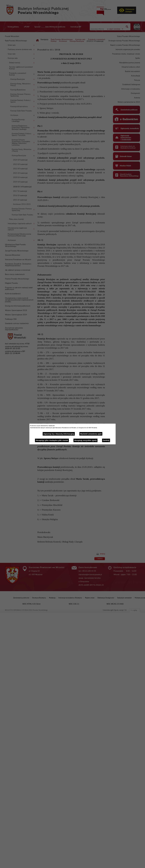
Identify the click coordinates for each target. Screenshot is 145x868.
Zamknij (106, 440)
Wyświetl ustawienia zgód (91, 434)
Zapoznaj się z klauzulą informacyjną (59, 434)
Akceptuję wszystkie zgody (85, 440)
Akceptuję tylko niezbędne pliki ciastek (52, 440)
